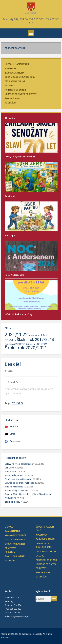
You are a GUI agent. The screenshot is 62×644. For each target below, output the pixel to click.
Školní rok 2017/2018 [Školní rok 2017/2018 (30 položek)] (35, 340)
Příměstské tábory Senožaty (18, 314)
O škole (9, 527)
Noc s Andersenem (14, 275)
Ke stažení (10, 103)
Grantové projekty (10, 550)
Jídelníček (10, 68)
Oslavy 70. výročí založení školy (20, 157)
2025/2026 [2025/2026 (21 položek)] (33, 336)
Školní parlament (15, 544)
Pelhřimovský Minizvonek (17, 491)
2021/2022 (17, 403)
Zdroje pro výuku (15, 48)
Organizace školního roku (20, 77)
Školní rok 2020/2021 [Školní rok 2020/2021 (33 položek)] (26, 348)
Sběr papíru (10, 235)
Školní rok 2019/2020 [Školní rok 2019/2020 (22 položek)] (37, 344)
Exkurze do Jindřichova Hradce (19, 483)
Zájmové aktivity (15, 73)
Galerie (9, 86)
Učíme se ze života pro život (21, 94)
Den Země (10, 196)
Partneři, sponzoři (16, 90)
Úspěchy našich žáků (17, 64)
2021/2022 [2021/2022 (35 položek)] (16, 335)
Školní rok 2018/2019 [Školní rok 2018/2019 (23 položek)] (16, 344)
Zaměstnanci (12, 531)
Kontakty (10, 561)
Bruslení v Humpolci (14, 487)
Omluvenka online (15, 81)
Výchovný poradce (15, 535)
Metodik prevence (15, 540)
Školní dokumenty (15, 556)
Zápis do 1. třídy (12, 502)
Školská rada (12, 98)
